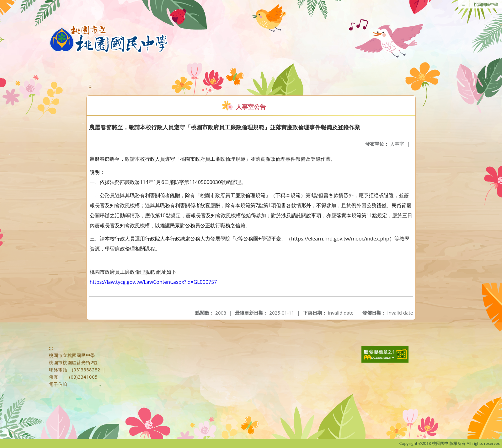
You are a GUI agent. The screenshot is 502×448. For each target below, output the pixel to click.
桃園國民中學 (486, 4)
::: (464, 4)
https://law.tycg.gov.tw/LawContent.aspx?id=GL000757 (153, 282)
